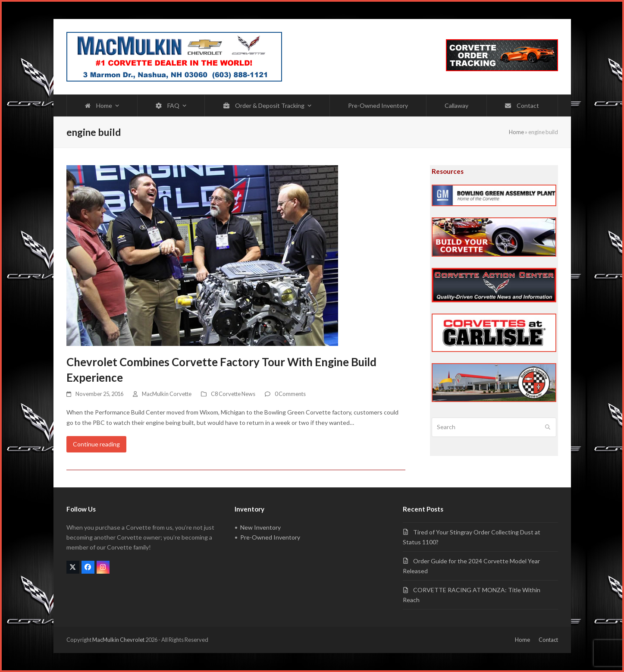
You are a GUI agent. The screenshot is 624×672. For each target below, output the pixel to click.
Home (516, 132)
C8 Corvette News (233, 394)
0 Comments (290, 394)
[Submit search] (548, 427)
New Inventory (260, 527)
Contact (548, 640)
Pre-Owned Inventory (270, 537)
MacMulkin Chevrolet (118, 640)
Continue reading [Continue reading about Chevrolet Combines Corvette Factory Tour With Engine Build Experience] (96, 444)
